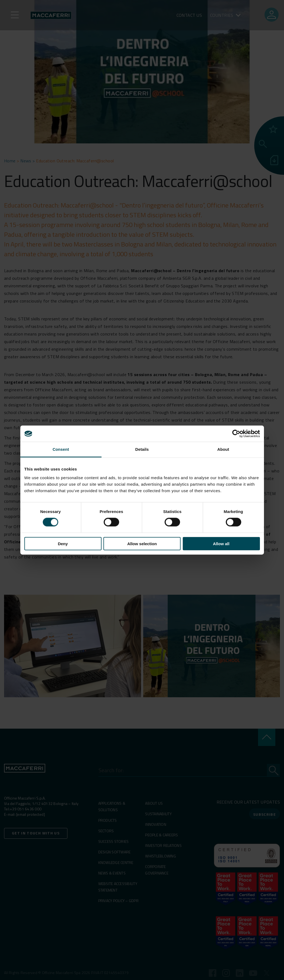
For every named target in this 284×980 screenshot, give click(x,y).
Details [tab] (142, 449)
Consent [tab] (61, 449)
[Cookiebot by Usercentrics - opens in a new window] (236, 434)
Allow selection (142, 543)
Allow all (221, 543)
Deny (63, 543)
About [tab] (223, 449)
